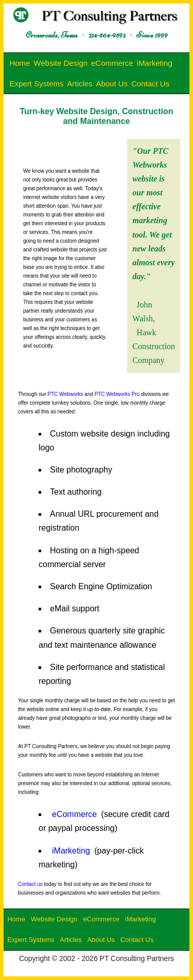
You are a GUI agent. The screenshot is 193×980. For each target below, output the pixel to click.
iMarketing (155, 63)
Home (20, 63)
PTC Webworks (65, 394)
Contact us (30, 884)
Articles (80, 84)
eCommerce (112, 63)
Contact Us (150, 84)
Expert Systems (36, 84)
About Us (112, 84)
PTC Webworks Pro (117, 394)
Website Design (60, 63)
